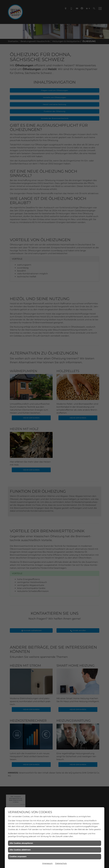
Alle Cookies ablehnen (20, 850)
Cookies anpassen (18, 856)
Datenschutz (61, 863)
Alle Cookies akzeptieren (21, 843)
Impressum (47, 863)
